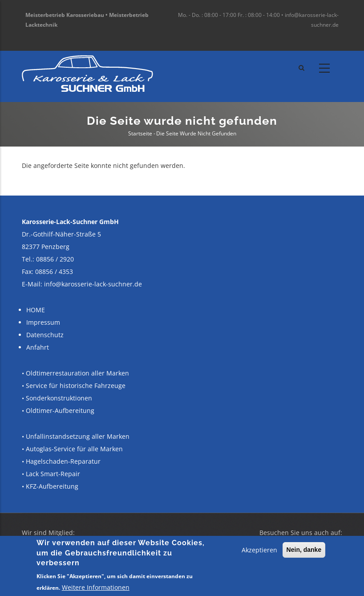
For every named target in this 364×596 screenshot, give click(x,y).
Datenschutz (45, 335)
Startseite (140, 133)
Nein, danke (304, 550)
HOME (36, 310)
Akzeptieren (259, 550)
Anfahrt (38, 347)
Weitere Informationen (96, 587)
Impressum (43, 322)
